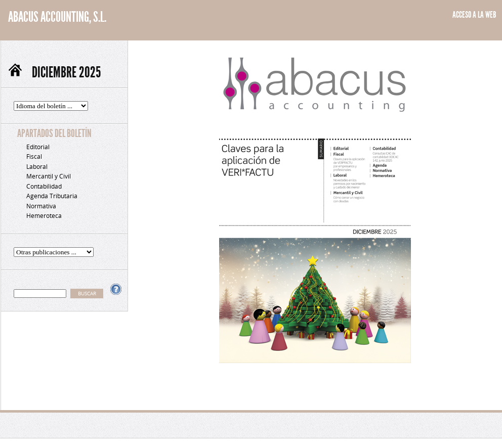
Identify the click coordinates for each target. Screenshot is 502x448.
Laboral (37, 167)
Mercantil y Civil (49, 176)
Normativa (41, 206)
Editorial (38, 147)
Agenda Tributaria (52, 196)
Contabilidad (44, 186)
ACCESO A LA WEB (474, 15)
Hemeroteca (44, 216)
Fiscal (34, 156)
